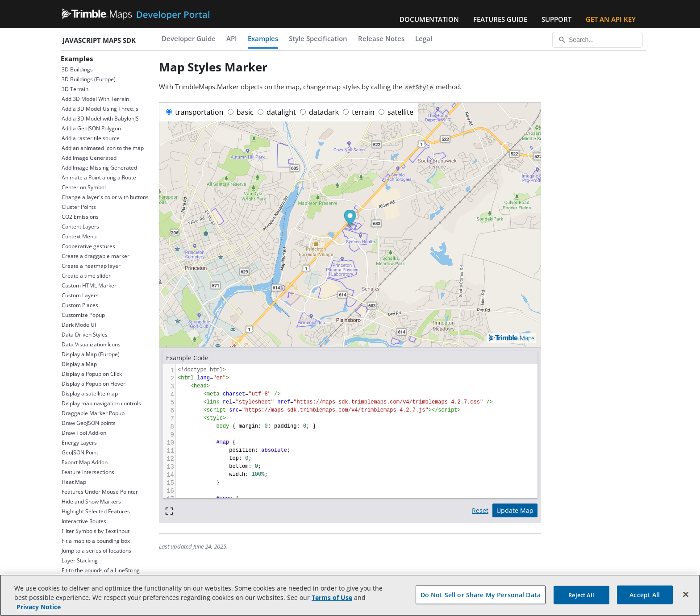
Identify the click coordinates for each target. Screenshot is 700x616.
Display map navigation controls (101, 403)
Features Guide (500, 19)
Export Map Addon (85, 462)
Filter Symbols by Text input (96, 531)
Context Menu (79, 236)
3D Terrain (75, 89)
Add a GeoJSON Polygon (91, 128)
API (232, 38)
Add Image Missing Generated (99, 168)
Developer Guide (189, 38)
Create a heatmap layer (91, 266)
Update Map (515, 510)
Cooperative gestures (88, 246)
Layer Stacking (80, 560)
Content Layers (80, 227)
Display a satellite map (90, 393)
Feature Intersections (88, 472)
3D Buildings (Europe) (89, 79)
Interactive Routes (84, 521)
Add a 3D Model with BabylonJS (100, 119)
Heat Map (74, 482)
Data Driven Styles (85, 335)
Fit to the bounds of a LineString (101, 570)
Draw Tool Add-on (84, 433)
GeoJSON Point (80, 452)
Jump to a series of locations (96, 551)
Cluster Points (79, 207)
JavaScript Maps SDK (99, 40)
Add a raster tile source (91, 138)
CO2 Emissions (80, 217)
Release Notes (381, 38)
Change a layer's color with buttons (105, 197)
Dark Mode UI (79, 325)
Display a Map (79, 364)
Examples (263, 38)
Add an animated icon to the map (103, 148)
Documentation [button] (429, 19)
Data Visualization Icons (91, 344)
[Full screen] (169, 510)
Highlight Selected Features (96, 511)
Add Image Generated (89, 158)
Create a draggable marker (96, 256)
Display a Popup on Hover (94, 384)
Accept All (645, 594)
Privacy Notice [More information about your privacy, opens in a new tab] (39, 607)
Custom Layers (80, 295)
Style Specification (318, 38)
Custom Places (80, 305)
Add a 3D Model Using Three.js (100, 109)
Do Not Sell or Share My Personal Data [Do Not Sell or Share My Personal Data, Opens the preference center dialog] (481, 594)
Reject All (581, 595)
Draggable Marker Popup (93, 413)
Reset (480, 510)
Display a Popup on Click (92, 374)
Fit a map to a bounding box (96, 541)
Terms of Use (332, 597)
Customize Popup (83, 315)
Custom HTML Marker (89, 285)
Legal (424, 38)
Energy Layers (79, 443)
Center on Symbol (84, 187)
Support (556, 19)
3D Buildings (77, 69)
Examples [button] (77, 58)
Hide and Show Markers (91, 502)
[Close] (686, 594)
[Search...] (598, 40)
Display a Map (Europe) (91, 354)
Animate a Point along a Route (99, 177)
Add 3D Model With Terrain (95, 99)
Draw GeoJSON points (89, 423)
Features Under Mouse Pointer (100, 492)
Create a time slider (86, 276)
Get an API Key (611, 19)
